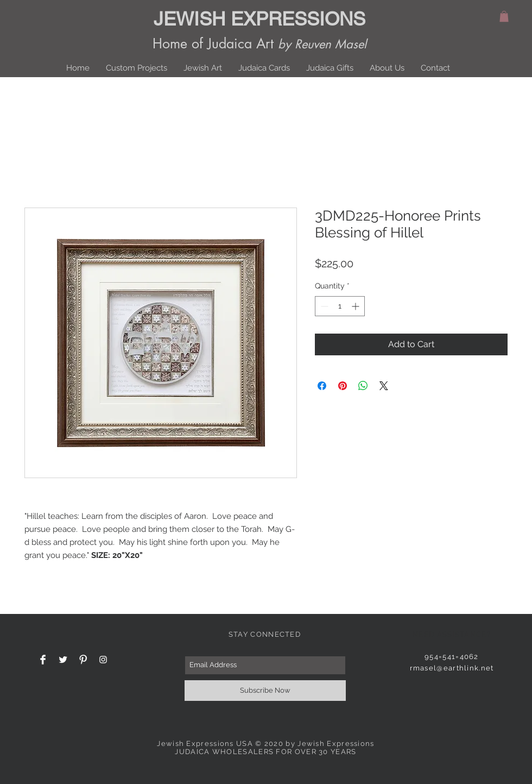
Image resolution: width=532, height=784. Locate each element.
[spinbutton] (340, 306)
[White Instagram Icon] (103, 660)
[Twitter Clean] (63, 660)
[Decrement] (323, 306)
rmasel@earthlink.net (452, 668)
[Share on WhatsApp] (363, 386)
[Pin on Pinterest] (343, 386)
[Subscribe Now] (265, 691)
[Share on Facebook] (322, 386)
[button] (504, 16)
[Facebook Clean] (43, 660)
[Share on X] (384, 386)
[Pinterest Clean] (83, 660)
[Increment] (356, 306)
